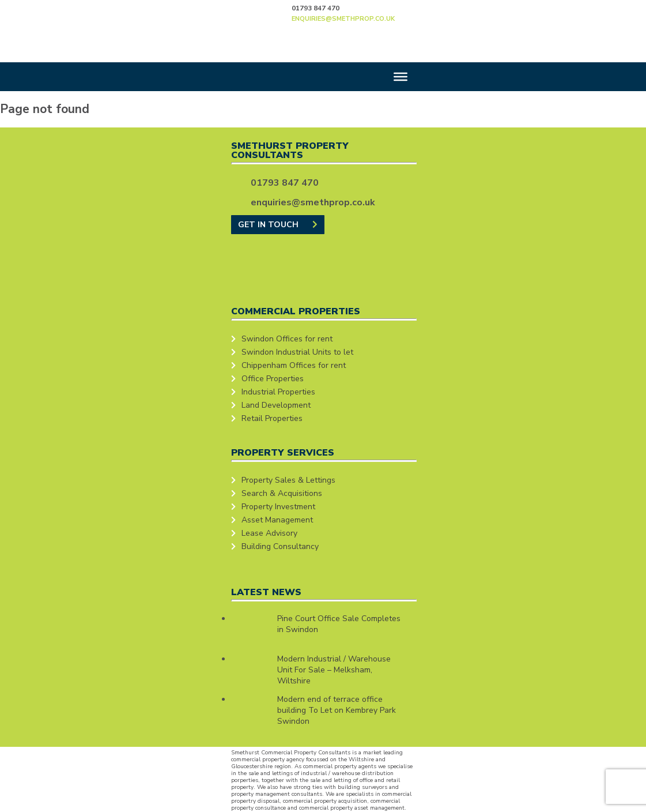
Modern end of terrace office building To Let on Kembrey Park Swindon (337, 710)
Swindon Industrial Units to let (297, 352)
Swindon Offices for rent (287, 339)
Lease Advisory (269, 533)
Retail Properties (272, 418)
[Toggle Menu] (401, 77)
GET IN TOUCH (278, 225)
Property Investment (278, 507)
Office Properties (273, 379)
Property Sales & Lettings (288, 480)
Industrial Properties (278, 392)
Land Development (276, 405)
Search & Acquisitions (282, 493)
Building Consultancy (280, 546)
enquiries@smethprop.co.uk (343, 19)
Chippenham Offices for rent (294, 365)
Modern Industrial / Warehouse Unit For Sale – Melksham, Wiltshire (334, 670)
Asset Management (277, 520)
